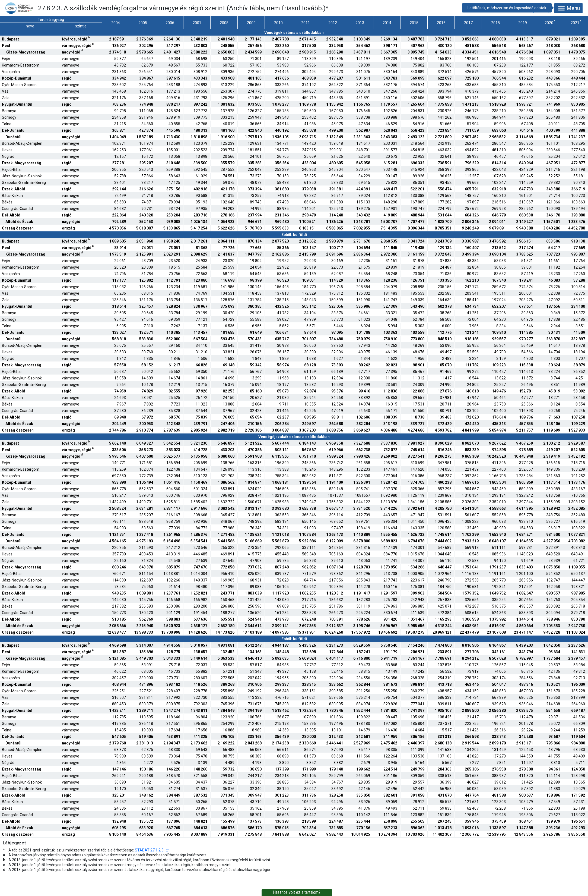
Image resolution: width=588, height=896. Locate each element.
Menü (568, 8)
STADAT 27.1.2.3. (150, 850)
